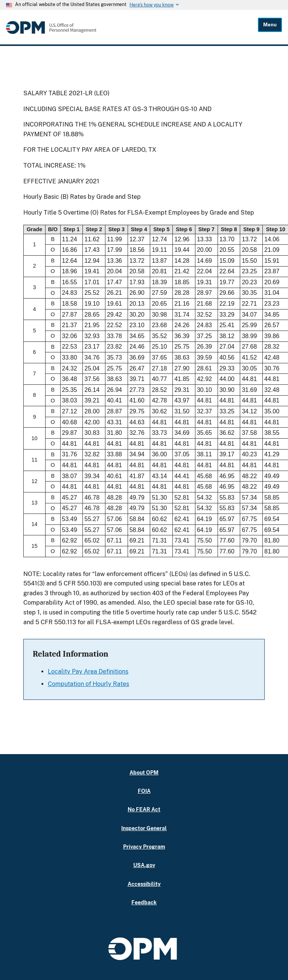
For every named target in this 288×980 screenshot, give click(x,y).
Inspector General (144, 828)
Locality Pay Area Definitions (88, 671)
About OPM (144, 772)
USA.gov (144, 865)
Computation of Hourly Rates (88, 684)
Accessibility (144, 884)
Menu (270, 25)
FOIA (144, 791)
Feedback (144, 902)
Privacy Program (144, 847)
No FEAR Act (144, 809)
